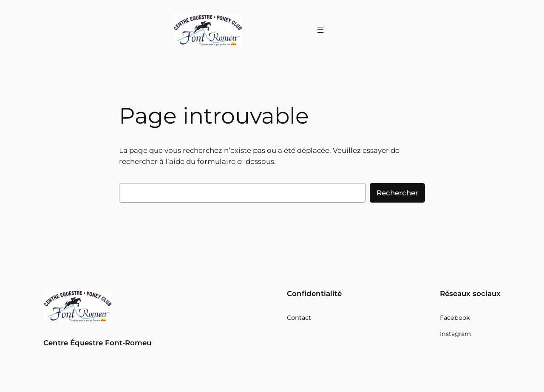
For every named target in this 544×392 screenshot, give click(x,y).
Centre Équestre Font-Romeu (97, 343)
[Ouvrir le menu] (320, 30)
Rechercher (397, 193)
